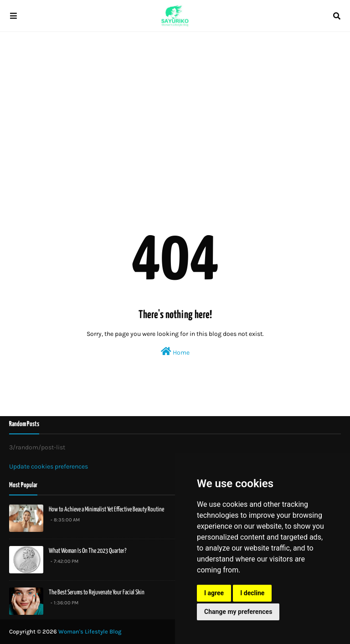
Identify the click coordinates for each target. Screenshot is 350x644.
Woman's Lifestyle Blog (90, 631)
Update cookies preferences (49, 466)
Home (175, 352)
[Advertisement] (175, 109)
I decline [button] (252, 593)
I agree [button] (214, 593)
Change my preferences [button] (238, 612)
